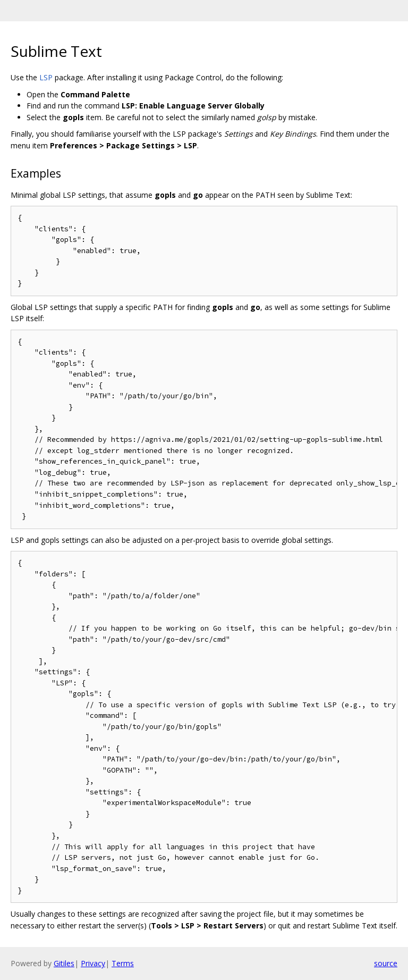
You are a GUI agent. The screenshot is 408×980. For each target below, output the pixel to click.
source (386, 963)
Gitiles (64, 963)
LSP (46, 77)
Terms (123, 963)
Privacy (93, 963)
